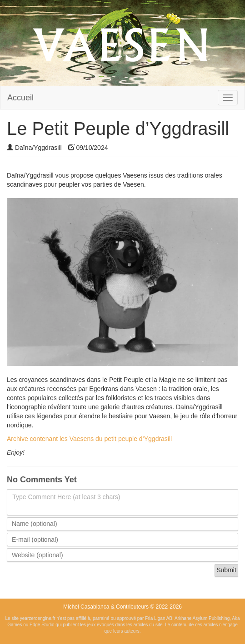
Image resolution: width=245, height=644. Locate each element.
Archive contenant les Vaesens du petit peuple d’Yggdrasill (89, 439)
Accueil (20, 98)
